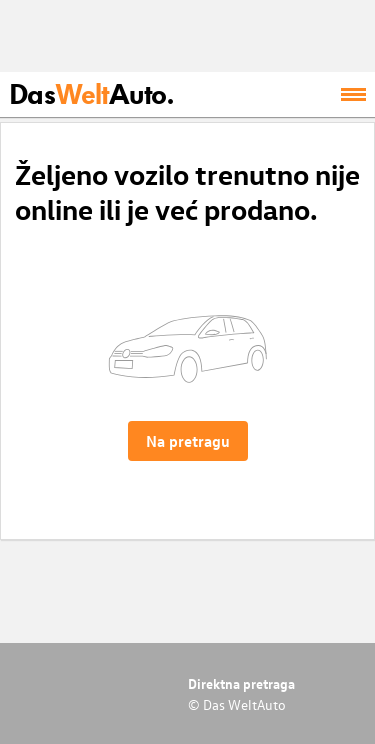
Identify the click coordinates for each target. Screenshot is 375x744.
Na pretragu (188, 441)
